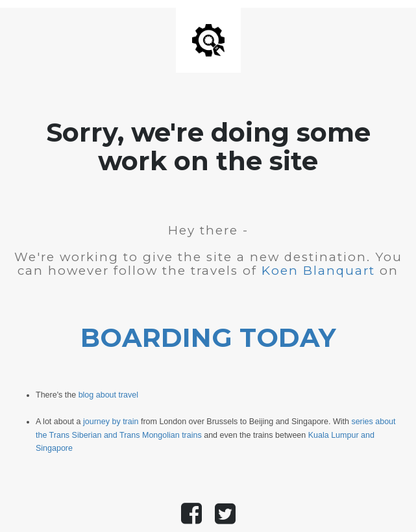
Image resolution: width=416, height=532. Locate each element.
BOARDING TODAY (208, 337)
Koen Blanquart (318, 271)
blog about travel (108, 395)
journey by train (111, 422)
